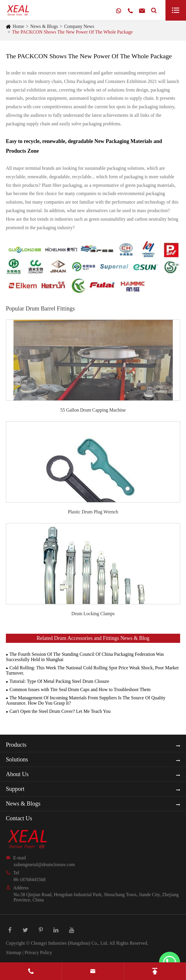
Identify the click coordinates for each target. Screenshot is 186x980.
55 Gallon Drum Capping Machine (93, 410)
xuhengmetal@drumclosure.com (44, 865)
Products (16, 745)
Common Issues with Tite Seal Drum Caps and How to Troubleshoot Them (80, 689)
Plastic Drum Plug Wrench (93, 512)
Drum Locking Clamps (93, 614)
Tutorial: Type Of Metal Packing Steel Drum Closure (59, 681)
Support (15, 789)
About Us (17, 774)
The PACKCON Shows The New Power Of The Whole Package (72, 32)
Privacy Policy (38, 952)
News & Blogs (44, 26)
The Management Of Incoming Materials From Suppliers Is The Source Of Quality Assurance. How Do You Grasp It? (86, 700)
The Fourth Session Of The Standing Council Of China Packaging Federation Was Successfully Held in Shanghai (85, 657)
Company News (79, 26)
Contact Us (19, 818)
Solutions (17, 759)
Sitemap (13, 952)
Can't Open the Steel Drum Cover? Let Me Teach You (60, 711)
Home (18, 26)
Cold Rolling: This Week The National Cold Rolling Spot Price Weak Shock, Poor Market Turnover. (92, 670)
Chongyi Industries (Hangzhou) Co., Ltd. (70, 943)
